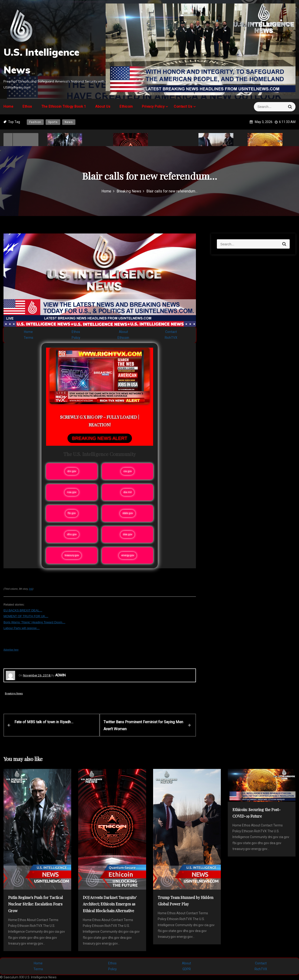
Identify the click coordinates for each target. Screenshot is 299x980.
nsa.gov (72, 492)
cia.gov (128, 471)
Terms (29, 338)
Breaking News (14, 694)
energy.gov (128, 555)
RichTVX (171, 338)
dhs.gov (72, 534)
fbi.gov (72, 513)
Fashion (35, 122)
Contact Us (183, 106)
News (69, 122)
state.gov (128, 513)
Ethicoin (126, 106)
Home (8, 106)
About (123, 332)
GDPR (187, 969)
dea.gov (128, 534)
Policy (76, 338)
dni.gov (72, 471)
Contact (171, 332)
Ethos (27, 106)
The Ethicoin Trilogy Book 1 (64, 106)
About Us (103, 106)
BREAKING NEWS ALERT (100, 438)
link (31, 589)
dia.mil (128, 492)
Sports (53, 122)
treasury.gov (72, 555)
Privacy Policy (153, 106)
